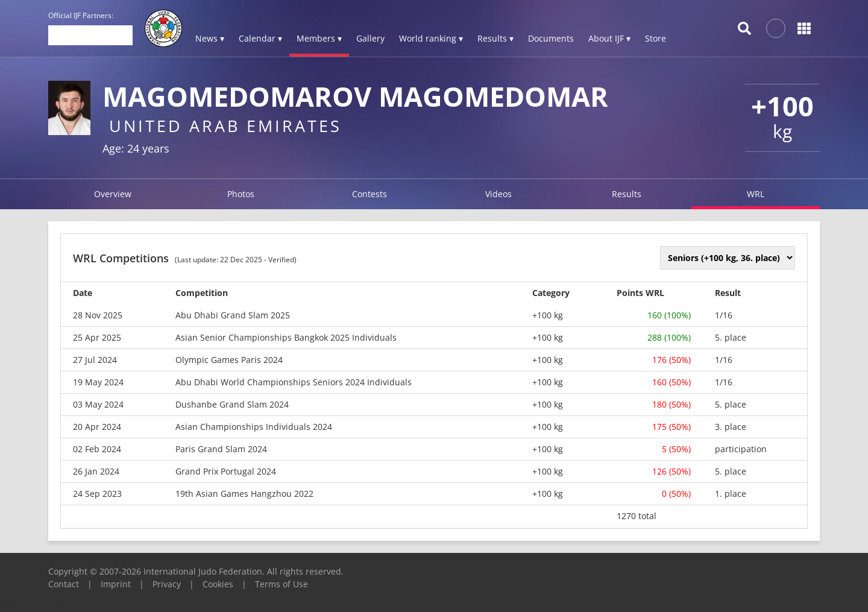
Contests (370, 194)
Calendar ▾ (260, 38)
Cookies (218, 584)
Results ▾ (495, 38)
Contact (64, 584)
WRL (756, 194)
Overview (113, 194)
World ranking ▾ (431, 38)
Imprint (116, 584)
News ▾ (210, 38)
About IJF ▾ (609, 38)
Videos (498, 194)
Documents (551, 38)
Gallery (370, 38)
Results (627, 194)
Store (656, 38)
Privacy (167, 584)
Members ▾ (319, 38)
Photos (241, 194)
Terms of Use (281, 584)
